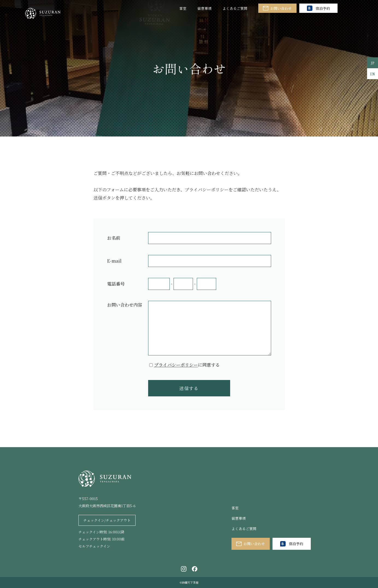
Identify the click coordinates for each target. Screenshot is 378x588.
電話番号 (116, 284)
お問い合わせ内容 (125, 305)
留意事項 (204, 8)
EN (373, 74)
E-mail (114, 261)
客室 (183, 8)
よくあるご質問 (235, 8)
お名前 (114, 238)
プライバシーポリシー (176, 365)
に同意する (187, 365)
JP (373, 63)
